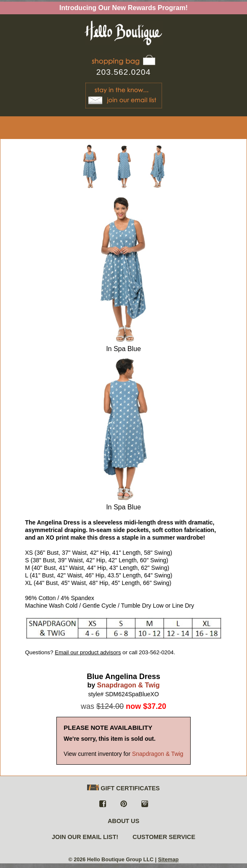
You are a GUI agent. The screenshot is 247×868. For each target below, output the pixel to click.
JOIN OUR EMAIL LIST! (85, 837)
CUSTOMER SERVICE (164, 837)
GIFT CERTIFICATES (123, 788)
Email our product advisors (88, 652)
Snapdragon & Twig (129, 685)
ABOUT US (123, 821)
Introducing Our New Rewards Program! (123, 8)
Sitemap (168, 860)
